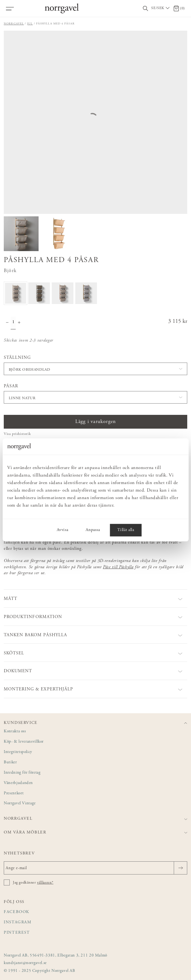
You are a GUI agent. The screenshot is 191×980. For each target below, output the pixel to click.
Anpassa (93, 530)
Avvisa (62, 530)
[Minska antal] (7, 323)
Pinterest (17, 933)
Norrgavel (14, 24)
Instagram (18, 923)
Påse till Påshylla (118, 567)
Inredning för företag (22, 773)
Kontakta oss (15, 732)
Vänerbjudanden (18, 783)
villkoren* (45, 883)
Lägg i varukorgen (95, 422)
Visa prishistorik (17, 434)
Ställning (17, 358)
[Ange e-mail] (95, 868)
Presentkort (14, 794)
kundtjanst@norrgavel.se (25, 963)
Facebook (17, 912)
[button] (95, 369)
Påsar (11, 386)
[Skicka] (180, 868)
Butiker (10, 763)
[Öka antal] (19, 323)
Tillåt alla (126, 530)
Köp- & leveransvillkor (24, 742)
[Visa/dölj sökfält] (146, 9)
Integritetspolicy (18, 752)
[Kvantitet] (13, 323)
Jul (30, 24)
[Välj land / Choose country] (161, 8)
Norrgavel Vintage (20, 804)
